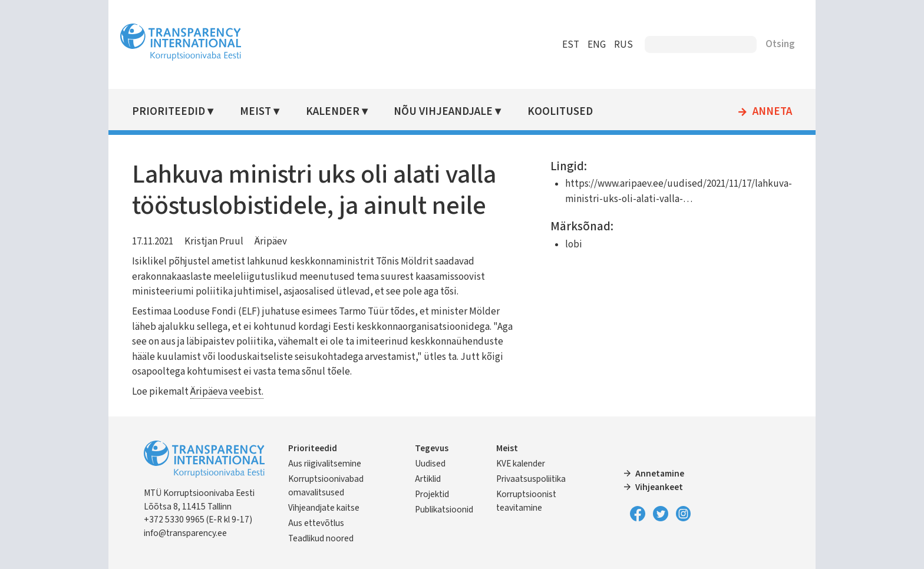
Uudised (430, 464)
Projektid (432, 494)
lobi (574, 244)
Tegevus (432, 448)
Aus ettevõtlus (316, 523)
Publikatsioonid (444, 510)
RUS (623, 45)
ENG (597, 45)
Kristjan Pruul (214, 242)
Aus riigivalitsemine (325, 464)
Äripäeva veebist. (227, 392)
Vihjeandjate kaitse (324, 508)
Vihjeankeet (659, 487)
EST (571, 45)
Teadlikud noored (321, 538)
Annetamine (660, 474)
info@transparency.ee (185, 533)
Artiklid (428, 479)
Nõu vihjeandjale (443, 112)
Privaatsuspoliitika (531, 479)
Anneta (772, 112)
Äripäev (271, 242)
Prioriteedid (169, 112)
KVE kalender (521, 464)
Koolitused (560, 112)
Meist (255, 112)
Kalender (333, 112)
